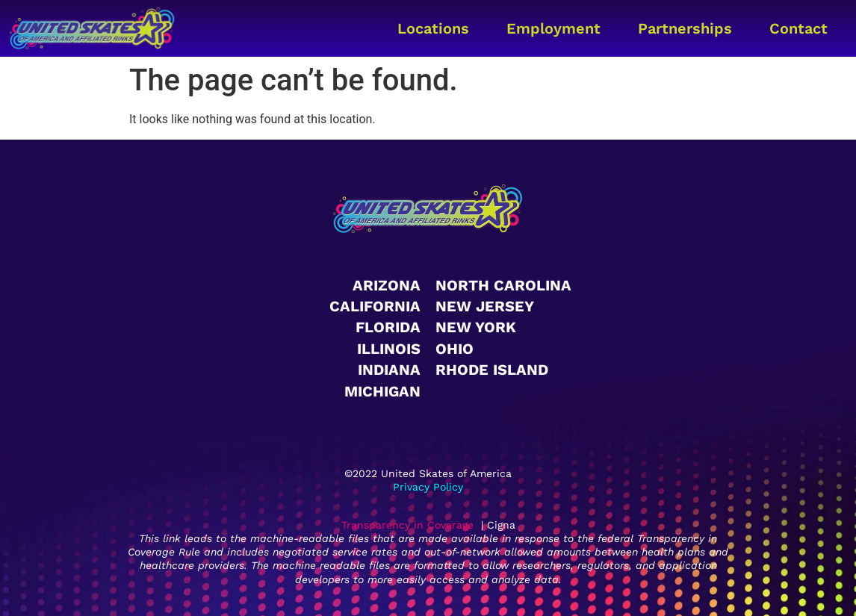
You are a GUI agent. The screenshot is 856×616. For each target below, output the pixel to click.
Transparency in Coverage (407, 525)
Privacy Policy (428, 487)
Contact (798, 28)
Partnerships (685, 28)
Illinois (389, 349)
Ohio (455, 349)
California (375, 306)
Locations (433, 28)
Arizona (387, 285)
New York (476, 327)
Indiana (389, 370)
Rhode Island (492, 370)
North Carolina (503, 285)
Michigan (382, 391)
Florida (388, 327)
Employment (553, 28)
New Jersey (485, 306)
